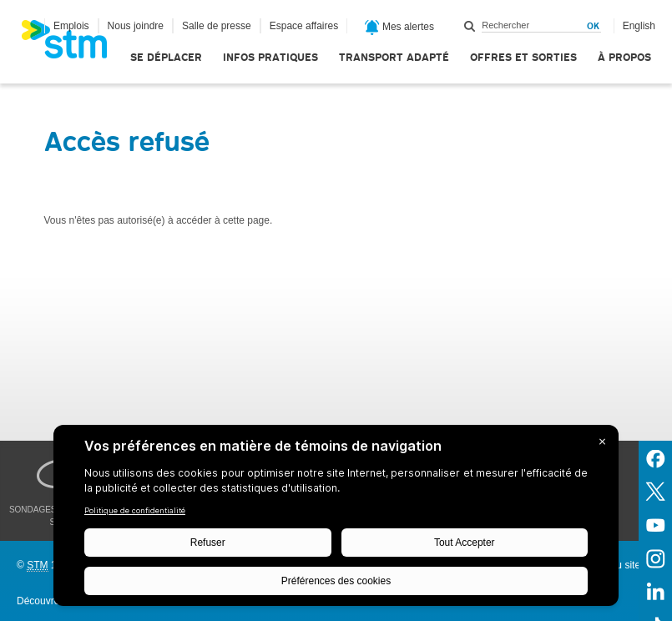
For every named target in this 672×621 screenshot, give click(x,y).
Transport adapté (394, 57)
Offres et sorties (523, 57)
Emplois (71, 26)
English (639, 26)
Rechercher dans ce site (470, 26)
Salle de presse (217, 26)
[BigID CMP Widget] (336, 520)
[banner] (73, 44)
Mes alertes (399, 28)
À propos (624, 57)
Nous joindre (136, 26)
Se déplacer (166, 57)
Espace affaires (304, 26)
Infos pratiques (270, 57)
